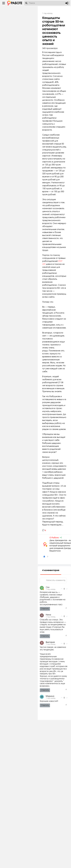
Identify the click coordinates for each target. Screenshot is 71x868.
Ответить (49, 744)
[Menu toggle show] (4, 3)
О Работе (59, 673)
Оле (52, 723)
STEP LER (51, 325)
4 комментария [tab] (55, 706)
